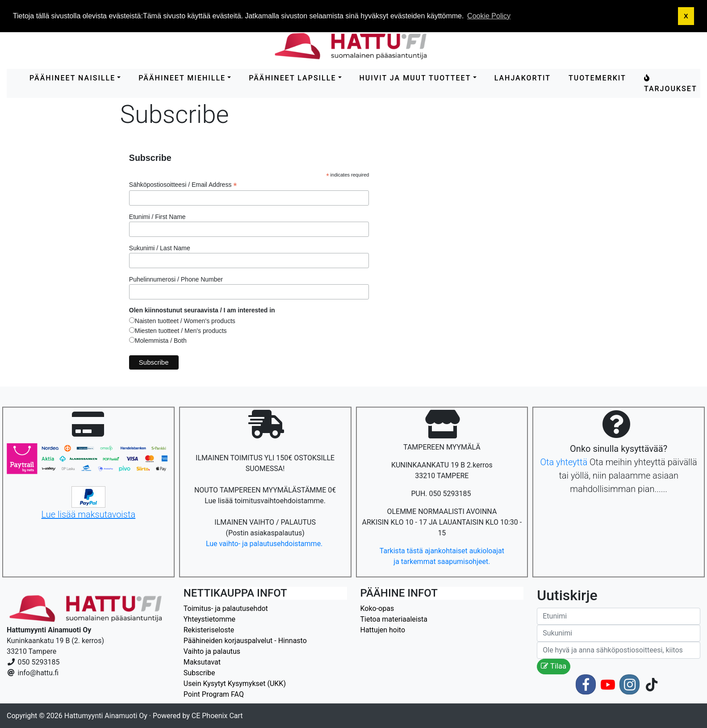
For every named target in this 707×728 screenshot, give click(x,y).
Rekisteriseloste (209, 630)
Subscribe (199, 673)
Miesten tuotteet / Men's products (181, 331)
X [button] (686, 16)
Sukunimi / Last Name (160, 248)
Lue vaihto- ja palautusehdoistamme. (265, 544)
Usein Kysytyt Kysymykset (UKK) (235, 684)
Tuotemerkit (597, 78)
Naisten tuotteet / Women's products (185, 321)
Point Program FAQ (214, 694)
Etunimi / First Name (157, 217)
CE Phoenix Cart (217, 716)
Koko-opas (377, 608)
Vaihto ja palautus (212, 651)
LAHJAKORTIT (523, 78)
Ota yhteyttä (564, 462)
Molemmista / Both (161, 341)
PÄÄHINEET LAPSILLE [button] (292, 78)
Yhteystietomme (209, 619)
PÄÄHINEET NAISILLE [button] (72, 78)
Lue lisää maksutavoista (89, 514)
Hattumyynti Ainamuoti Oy (106, 716)
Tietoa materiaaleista (394, 619)
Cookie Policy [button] (489, 16)
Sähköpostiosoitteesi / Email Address (183, 185)
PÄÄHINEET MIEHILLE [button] (182, 78)
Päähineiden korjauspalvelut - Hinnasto (245, 641)
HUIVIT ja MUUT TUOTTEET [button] (415, 78)
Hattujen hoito (383, 630)
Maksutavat (202, 662)
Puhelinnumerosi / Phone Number (176, 279)
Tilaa (554, 666)
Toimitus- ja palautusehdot (226, 608)
